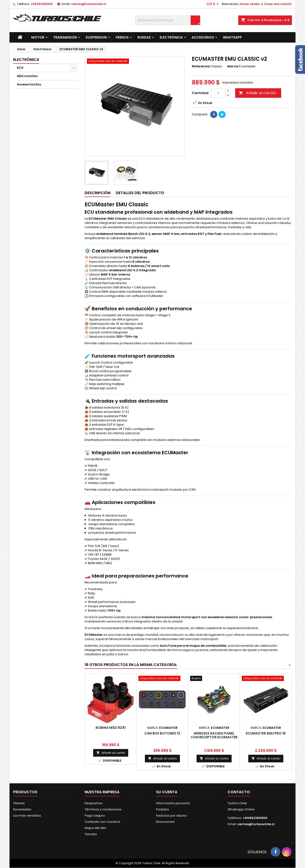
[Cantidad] (218, 93)
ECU (20, 68)
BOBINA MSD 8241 (111, 728)
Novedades (22, 809)
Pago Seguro (95, 816)
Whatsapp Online (241, 809)
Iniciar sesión (250, 4)
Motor (38, 37)
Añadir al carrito (257, 93)
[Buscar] (168, 20)
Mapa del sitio (95, 828)
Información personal (173, 803)
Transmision (65, 37)
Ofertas (19, 803)
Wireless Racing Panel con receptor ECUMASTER (214, 735)
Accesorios (203, 37)
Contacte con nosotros (102, 822)
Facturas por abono (171, 816)
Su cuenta (167, 792)
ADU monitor (27, 76)
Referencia (201, 66)
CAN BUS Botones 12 (162, 733)
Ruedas (144, 37)
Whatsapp (232, 37)
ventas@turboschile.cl (89, 4)
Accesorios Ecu (29, 84)
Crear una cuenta (278, 4)
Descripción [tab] (97, 193)
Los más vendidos (27, 816)
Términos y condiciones (103, 809)
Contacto (239, 792)
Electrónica (171, 37)
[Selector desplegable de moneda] (213, 4)
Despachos (94, 803)
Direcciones (165, 822)
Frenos (122, 37)
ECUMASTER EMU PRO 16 (266, 733)
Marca (233, 66)
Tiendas (91, 834)
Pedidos (163, 809)
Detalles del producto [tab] (140, 193)
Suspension (96, 37)
